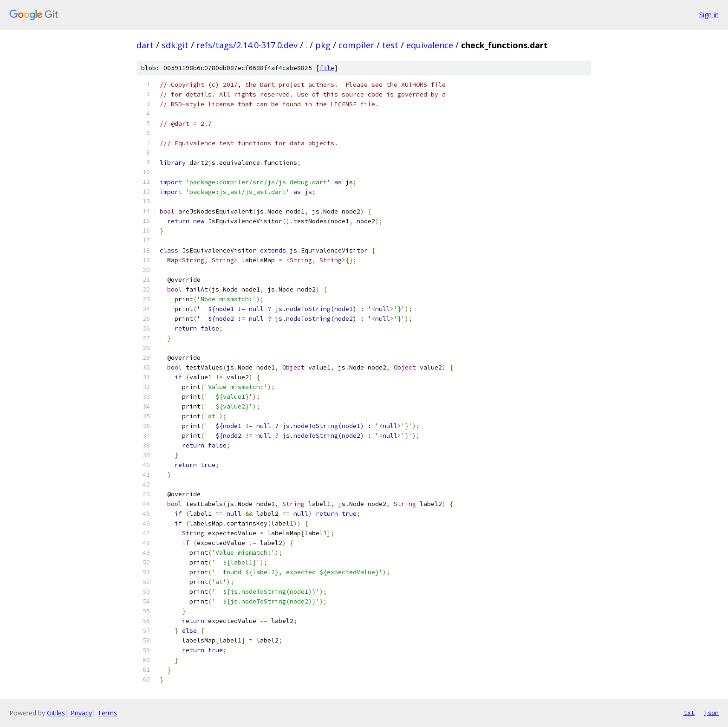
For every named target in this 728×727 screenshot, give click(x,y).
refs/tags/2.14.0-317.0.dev (247, 45)
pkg (323, 45)
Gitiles (56, 713)
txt (689, 713)
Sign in (709, 15)
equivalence (430, 45)
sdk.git (175, 45)
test (390, 45)
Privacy (81, 713)
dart (145, 45)
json (711, 713)
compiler (356, 45)
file (327, 68)
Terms (107, 713)
